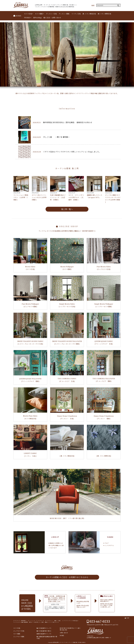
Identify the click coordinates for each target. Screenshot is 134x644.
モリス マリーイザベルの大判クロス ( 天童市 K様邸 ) (76, 197)
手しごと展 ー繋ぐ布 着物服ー (56, 137)
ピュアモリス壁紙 (19, 637)
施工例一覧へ (67, 209)
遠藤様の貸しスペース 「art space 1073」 (94, 196)
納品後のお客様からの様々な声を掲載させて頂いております (56, 545)
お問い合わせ (64, 633)
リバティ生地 (76, 14)
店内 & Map (37, 18)
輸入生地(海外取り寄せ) (44, 631)
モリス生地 (28, 14)
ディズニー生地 (51, 14)
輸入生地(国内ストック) (44, 628)
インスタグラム (109, 545)
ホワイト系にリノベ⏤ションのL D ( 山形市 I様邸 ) (39, 197)
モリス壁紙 (39, 14)
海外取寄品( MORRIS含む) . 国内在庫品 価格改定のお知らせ (68, 122)
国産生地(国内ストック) (44, 634)
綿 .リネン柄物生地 (104, 14)
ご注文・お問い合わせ (52, 18)
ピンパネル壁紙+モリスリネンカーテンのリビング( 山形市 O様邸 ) (113, 199)
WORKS (27, 18)
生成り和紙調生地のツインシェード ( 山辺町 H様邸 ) (58, 197)
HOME (17, 16)
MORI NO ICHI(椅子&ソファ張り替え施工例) (70, 629)
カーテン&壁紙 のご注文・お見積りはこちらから (67, 577)
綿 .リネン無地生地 (89, 14)
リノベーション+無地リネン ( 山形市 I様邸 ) (21, 197)
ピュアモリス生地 (19, 631)
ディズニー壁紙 (64, 14)
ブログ (106, 543)
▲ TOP (127, 618)
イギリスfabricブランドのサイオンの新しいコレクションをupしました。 (72, 152)
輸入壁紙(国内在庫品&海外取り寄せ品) (47, 637)
